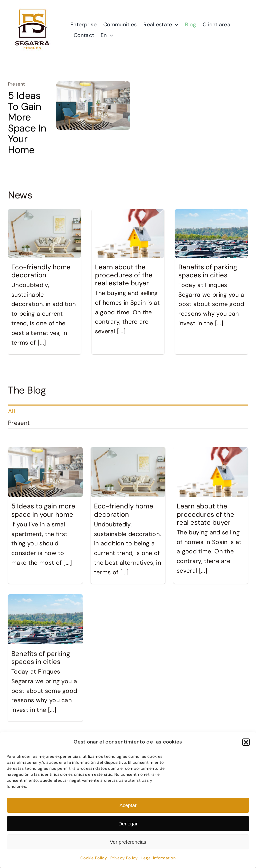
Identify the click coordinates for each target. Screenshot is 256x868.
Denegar (128, 824)
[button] (246, 742)
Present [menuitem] (19, 423)
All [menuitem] (11, 411)
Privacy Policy (124, 858)
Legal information (159, 858)
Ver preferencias (128, 842)
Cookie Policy (94, 858)
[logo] (32, 8)
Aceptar (128, 805)
